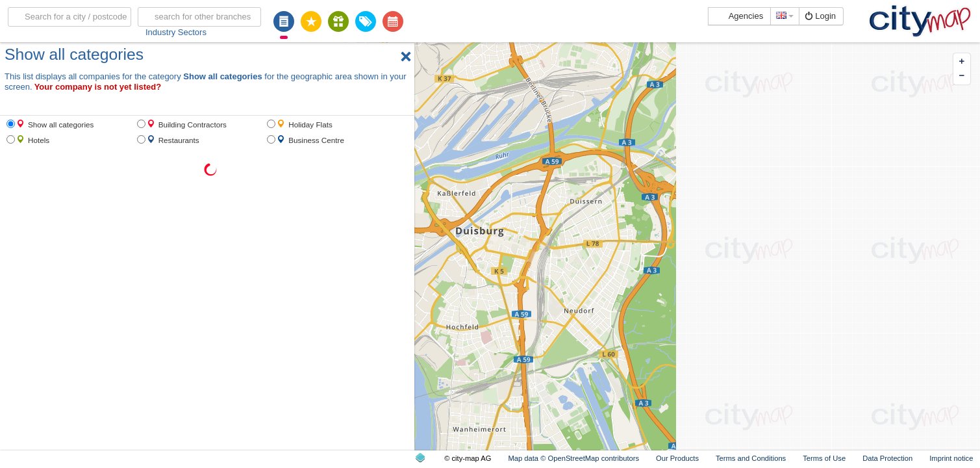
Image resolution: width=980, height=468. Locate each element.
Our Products (677, 458)
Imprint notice (951, 458)
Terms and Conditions (751, 458)
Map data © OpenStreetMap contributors (573, 458)
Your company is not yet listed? (98, 87)
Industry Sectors (176, 32)
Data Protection (887, 458)
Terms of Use (824, 458)
